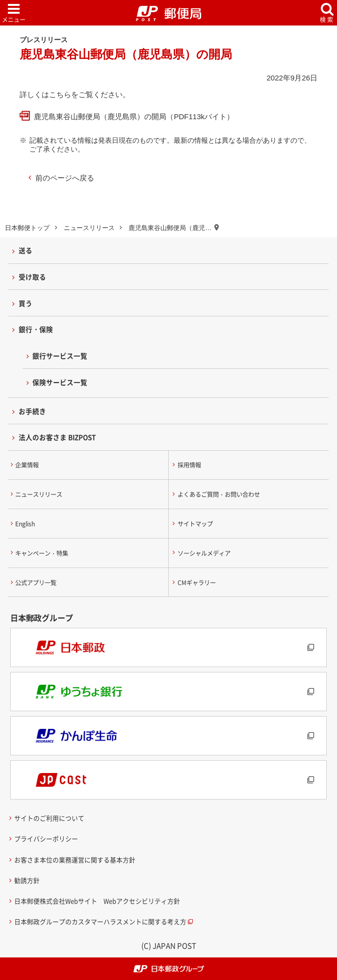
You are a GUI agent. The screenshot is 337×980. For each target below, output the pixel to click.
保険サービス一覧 (60, 382)
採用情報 (189, 465)
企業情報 (27, 465)
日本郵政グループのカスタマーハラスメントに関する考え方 (100, 921)
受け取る (32, 277)
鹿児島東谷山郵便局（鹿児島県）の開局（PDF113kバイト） (134, 116)
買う (26, 303)
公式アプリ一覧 (36, 583)
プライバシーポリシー (46, 838)
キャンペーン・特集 (42, 553)
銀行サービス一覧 (60, 356)
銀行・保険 (36, 329)
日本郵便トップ (27, 228)
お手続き (32, 411)
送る (26, 250)
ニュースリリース (89, 228)
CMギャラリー (197, 583)
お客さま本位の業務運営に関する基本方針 (75, 860)
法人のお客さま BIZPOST (57, 437)
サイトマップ (195, 524)
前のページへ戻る (65, 178)
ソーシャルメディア (204, 553)
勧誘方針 (27, 880)
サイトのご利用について (49, 818)
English (25, 524)
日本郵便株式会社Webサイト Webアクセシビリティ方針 (97, 901)
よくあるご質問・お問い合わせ (219, 494)
